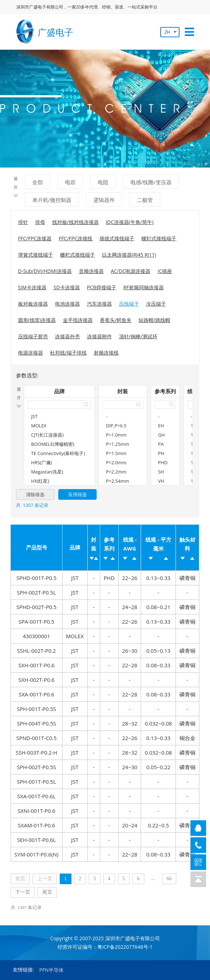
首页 (20, 879)
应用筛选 (77, 494)
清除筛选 (35, 494)
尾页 (47, 892)
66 (169, 879)
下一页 (23, 892)
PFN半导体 (52, 970)
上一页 (45, 879)
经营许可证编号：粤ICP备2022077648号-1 (105, 947)
